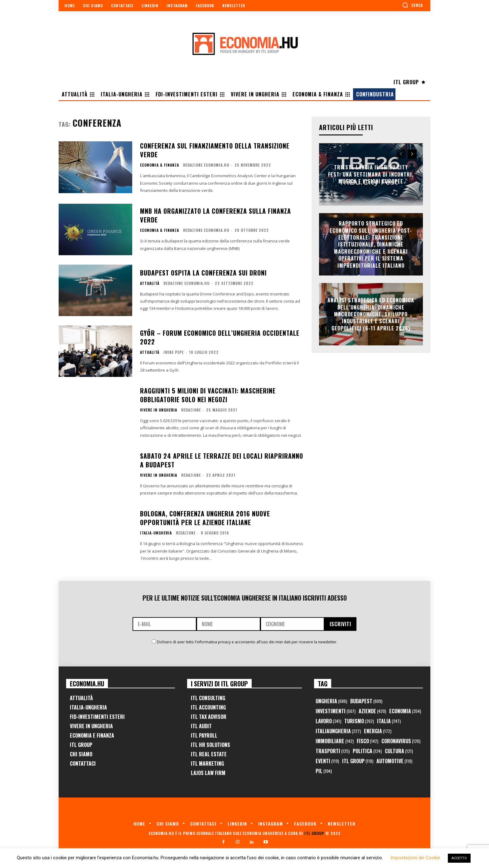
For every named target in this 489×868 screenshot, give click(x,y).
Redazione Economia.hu (206, 165)
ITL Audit (201, 726)
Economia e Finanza (92, 735)
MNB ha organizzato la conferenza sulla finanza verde (215, 215)
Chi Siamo (81, 754)
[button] (412, 5)
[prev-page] (401, 154)
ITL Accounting (208, 707)
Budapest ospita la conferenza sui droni (203, 273)
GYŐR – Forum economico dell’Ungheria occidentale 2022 (220, 337)
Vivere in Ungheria (159, 410)
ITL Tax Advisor (209, 717)
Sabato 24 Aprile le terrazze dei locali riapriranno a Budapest (222, 460)
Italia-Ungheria (156, 533)
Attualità (150, 283)
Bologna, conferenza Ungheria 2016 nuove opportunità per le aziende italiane (205, 518)
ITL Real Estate (209, 754)
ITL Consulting (208, 698)
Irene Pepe (174, 352)
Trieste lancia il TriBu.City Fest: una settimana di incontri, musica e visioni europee (371, 175)
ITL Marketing (207, 763)
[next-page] (412, 154)
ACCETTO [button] (459, 858)
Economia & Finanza (160, 165)
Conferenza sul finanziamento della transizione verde (215, 150)
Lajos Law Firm (208, 773)
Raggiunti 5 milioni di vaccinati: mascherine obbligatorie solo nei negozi (208, 395)
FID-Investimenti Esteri (97, 717)
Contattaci (83, 763)
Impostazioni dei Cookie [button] (415, 858)
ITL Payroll (204, 735)
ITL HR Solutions (211, 745)
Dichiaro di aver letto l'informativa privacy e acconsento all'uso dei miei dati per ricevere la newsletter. (247, 642)
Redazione (191, 410)
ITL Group (81, 745)
